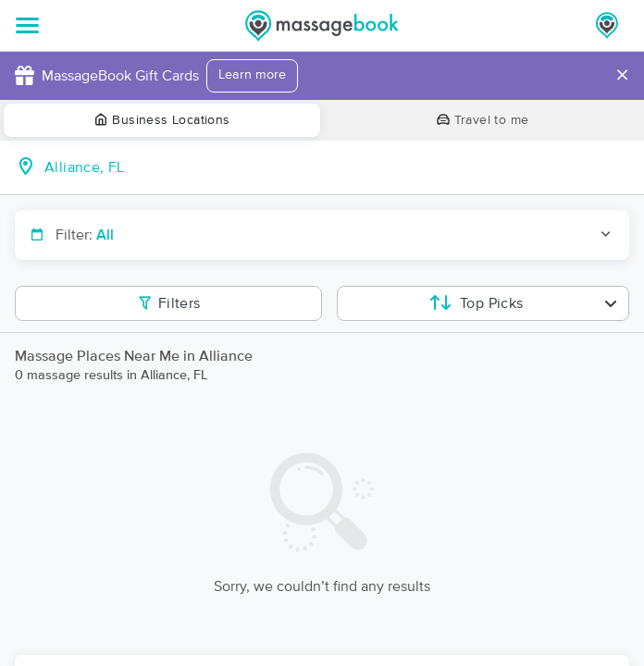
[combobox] (337, 167)
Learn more (252, 75)
